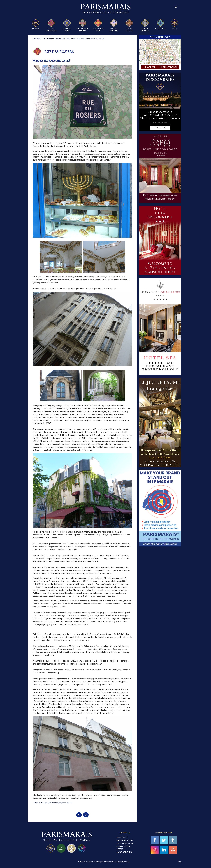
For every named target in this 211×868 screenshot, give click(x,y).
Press (121, 849)
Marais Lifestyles (114, 26)
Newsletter (161, 25)
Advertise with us (126, 840)
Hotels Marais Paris (51, 26)
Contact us (123, 837)
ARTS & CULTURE (129, 26)
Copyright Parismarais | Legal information (112, 862)
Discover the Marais (82, 26)
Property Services (145, 26)
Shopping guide (67, 26)
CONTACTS (125, 833)
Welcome (36, 25)
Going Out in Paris (98, 26)
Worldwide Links (125, 852)
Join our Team (124, 846)
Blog (175, 25)
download (150, 67)
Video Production (126, 843)
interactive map (170, 67)
